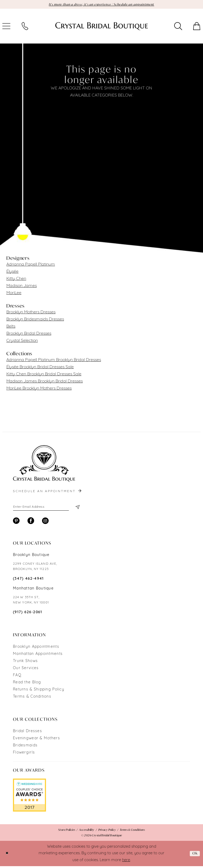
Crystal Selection (22, 341)
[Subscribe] (77, 508)
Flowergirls (24, 754)
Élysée (12, 272)
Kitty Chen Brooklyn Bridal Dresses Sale (44, 375)
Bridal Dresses (27, 733)
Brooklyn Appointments (36, 649)
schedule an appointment (48, 492)
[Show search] (178, 27)
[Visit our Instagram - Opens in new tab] (45, 523)
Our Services (26, 670)
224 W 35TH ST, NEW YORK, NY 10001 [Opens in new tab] (31, 602)
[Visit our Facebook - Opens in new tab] (31, 523)
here (126, 862)
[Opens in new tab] (29, 797)
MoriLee (14, 294)
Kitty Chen (16, 279)
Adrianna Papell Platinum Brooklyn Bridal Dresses (54, 361)
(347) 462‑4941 (28, 581)
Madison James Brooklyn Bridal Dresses (45, 382)
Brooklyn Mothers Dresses (31, 313)
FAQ (17, 677)
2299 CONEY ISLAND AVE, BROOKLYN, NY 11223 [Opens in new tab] (35, 568)
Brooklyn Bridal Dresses (29, 334)
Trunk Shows (25, 663)
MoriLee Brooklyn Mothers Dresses (39, 389)
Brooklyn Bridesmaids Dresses (35, 320)
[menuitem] (25, 27)
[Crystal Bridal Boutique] (101, 27)
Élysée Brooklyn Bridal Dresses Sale (40, 368)
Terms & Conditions (32, 699)
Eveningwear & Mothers (36, 740)
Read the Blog (27, 684)
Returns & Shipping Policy (39, 691)
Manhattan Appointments (38, 656)
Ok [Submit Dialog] (194, 855)
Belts (11, 327)
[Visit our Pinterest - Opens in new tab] (16, 523)
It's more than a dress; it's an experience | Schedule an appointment (102, 5)
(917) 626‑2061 (28, 614)
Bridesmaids (25, 747)
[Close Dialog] (8, 855)
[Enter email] (46, 508)
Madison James (22, 286)
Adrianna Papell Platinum (31, 265)
